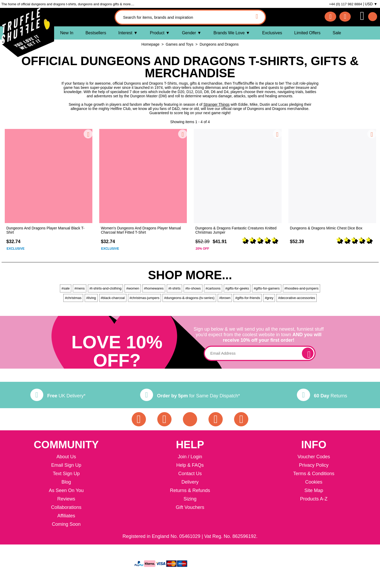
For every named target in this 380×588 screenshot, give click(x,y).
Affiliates (66, 516)
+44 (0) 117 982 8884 (346, 4)
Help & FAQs (190, 465)
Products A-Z (314, 499)
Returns (322, 396)
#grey (269, 298)
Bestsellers (96, 33)
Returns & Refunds (190, 490)
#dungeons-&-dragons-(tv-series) (189, 298)
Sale (337, 33)
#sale (66, 288)
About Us (66, 457)
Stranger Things (217, 104)
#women (133, 288)
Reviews (66, 499)
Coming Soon (66, 524)
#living (91, 298)
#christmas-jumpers (144, 298)
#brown (225, 298)
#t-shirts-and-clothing (105, 288)
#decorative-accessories (297, 298)
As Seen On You (66, 490)
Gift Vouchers (190, 507)
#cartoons (213, 288)
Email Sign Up (66, 465)
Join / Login (190, 457)
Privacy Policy (314, 465)
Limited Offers (307, 33)
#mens (80, 288)
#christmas (73, 298)
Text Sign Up (66, 474)
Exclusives (272, 33)
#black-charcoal (113, 298)
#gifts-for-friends (248, 298)
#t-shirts (174, 288)
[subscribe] (308, 353)
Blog (66, 482)
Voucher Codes (314, 457)
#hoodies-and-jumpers (301, 288)
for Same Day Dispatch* (190, 396)
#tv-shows (193, 288)
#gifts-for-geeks (237, 288)
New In (67, 33)
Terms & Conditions (314, 474)
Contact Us (190, 474)
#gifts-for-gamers (267, 288)
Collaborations (66, 507)
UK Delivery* (58, 396)
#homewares (154, 288)
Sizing (190, 499)
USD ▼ (371, 4)
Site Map (314, 490)
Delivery (190, 482)
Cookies (314, 482)
